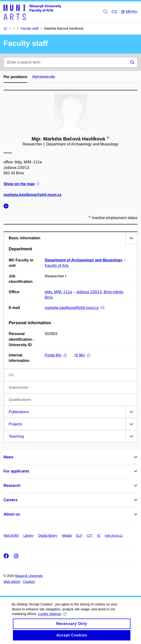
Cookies (29, 582)
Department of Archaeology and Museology (84, 260)
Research (12, 486)
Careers (11, 500)
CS (114, 12)
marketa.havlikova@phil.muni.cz (33, 195)
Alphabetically (44, 77)
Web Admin (12, 582)
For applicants (16, 471)
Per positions (15, 77)
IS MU (82, 355)
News (8, 457)
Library (29, 536)
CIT (90, 536)
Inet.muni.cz (114, 536)
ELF (79, 536)
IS (99, 536)
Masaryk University (29, 576)
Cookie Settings (52, 618)
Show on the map (21, 184)
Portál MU (56, 355)
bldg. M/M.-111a (59, 292)
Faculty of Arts (57, 266)
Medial (67, 536)
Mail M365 (11, 536)
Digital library (48, 536)
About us (12, 514)
